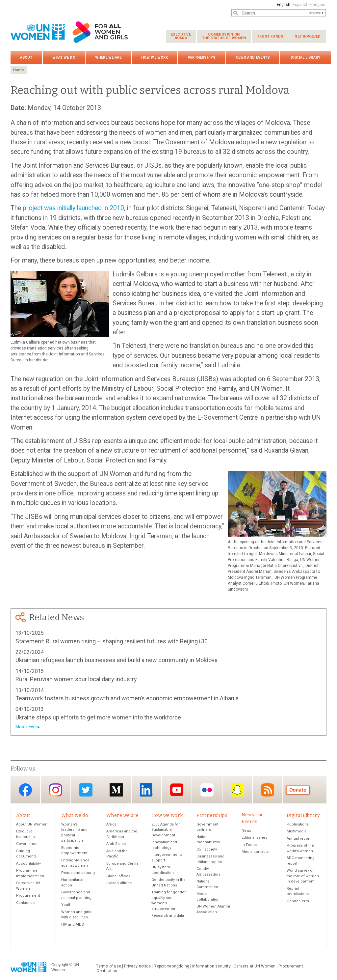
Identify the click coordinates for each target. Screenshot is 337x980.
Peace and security (78, 873)
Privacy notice (137, 966)
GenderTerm (298, 901)
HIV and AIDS (73, 924)
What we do (64, 57)
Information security (211, 966)
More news (26, 727)
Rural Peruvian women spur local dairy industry (76, 679)
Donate (298, 790)
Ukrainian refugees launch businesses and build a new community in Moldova (117, 660)
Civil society (207, 849)
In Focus (249, 845)
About (26, 57)
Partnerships (202, 57)
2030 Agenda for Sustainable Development (166, 830)
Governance (27, 844)
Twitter (86, 790)
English (284, 5)
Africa (111, 824)
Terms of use (109, 966)
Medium (116, 790)
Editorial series (254, 838)
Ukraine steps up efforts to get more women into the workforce (98, 717)
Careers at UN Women (255, 966)
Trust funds (270, 36)
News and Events (253, 57)
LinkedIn (146, 790)
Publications (298, 824)
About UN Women (32, 824)
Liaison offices (119, 883)
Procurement (28, 896)
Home (19, 70)
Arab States (116, 844)
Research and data (168, 916)
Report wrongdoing (171, 966)
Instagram (56, 790)
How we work (155, 57)
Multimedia (297, 831)
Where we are (108, 57)
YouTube (177, 790)
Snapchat (237, 790)
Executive (181, 36)
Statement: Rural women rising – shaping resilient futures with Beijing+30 (112, 641)
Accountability (28, 864)
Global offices (118, 876)
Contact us (25, 903)
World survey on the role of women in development (303, 876)
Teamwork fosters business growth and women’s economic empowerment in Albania (127, 698)
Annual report (298, 839)
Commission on (224, 36)
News (246, 831)
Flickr (207, 790)
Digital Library (305, 57)
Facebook (25, 790)
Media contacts (255, 852)
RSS (268, 790)
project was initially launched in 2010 (73, 208)
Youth (66, 905)
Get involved (308, 36)
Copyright (60, 965)
